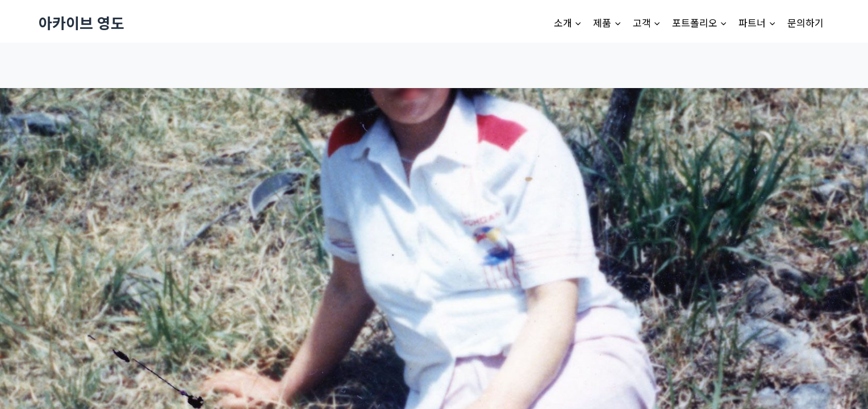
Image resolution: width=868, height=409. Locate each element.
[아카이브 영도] (82, 22)
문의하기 (806, 22)
